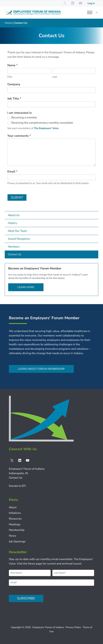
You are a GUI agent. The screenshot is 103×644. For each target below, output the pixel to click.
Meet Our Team (17, 231)
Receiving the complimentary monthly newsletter (40, 123)
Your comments (19, 136)
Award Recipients (19, 239)
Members (14, 247)
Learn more (26, 287)
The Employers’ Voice (46, 128)
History (12, 223)
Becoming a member (22, 118)
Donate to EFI (17, 486)
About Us (14, 215)
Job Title (14, 99)
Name (12, 65)
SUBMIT (17, 197)
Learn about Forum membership (41, 369)
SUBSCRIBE (26, 598)
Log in (91, 3)
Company (14, 84)
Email (12, 171)
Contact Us (15, 254)
